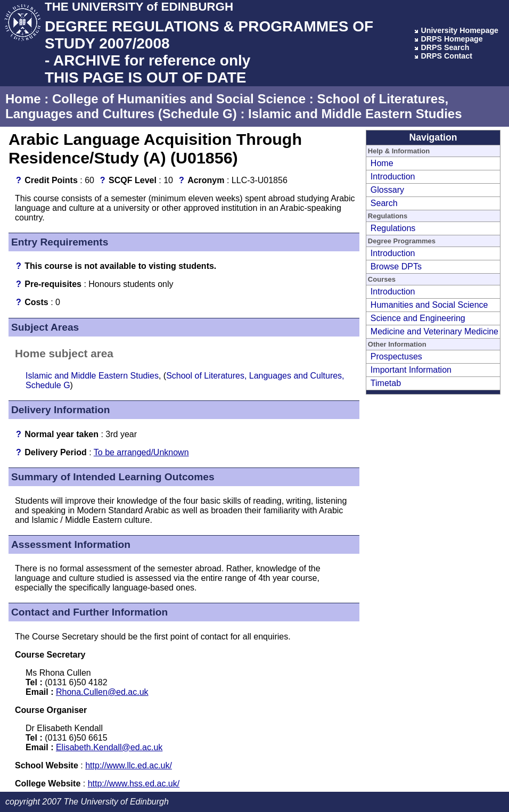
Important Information (411, 370)
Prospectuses (396, 356)
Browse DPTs (396, 266)
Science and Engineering (418, 318)
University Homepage (459, 30)
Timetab (386, 383)
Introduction (393, 177)
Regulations (393, 228)
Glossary (387, 190)
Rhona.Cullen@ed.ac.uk (102, 692)
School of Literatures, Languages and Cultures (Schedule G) (227, 106)
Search (384, 203)
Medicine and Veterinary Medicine (434, 331)
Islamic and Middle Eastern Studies (355, 114)
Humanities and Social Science (429, 305)
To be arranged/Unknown (141, 452)
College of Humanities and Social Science (179, 99)
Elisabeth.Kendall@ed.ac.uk (109, 747)
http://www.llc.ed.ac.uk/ (129, 765)
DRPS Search (445, 47)
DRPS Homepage (451, 39)
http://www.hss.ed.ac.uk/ (134, 784)
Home (23, 99)
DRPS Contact (446, 56)
